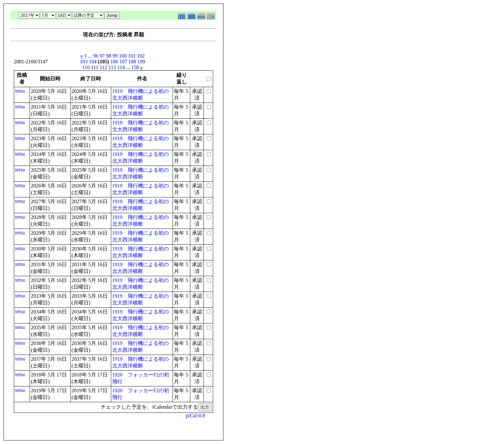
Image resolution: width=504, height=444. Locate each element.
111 (95, 67)
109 (141, 62)
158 (135, 67)
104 (93, 62)
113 (112, 67)
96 (96, 56)
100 (123, 56)
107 (123, 62)
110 (86, 67)
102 (141, 56)
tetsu (20, 91)
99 (115, 56)
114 (121, 67)
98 (109, 56)
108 (132, 62)
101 (132, 56)
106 (114, 62)
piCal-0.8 (195, 416)
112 (103, 67)
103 (84, 62)
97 (102, 56)
